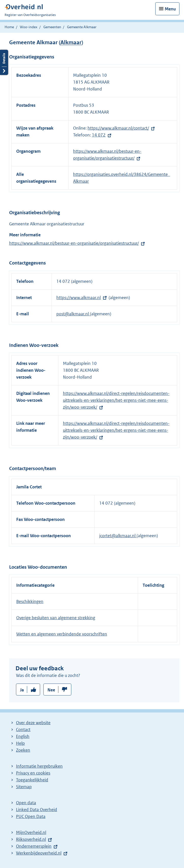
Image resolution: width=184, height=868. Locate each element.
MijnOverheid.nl (31, 832)
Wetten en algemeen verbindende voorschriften (62, 634)
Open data (26, 803)
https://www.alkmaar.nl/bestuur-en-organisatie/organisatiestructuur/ (74, 243)
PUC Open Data (31, 816)
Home (9, 27)
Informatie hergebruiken (39, 766)
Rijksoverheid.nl (31, 839)
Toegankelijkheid (32, 780)
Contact (23, 730)
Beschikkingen (30, 601)
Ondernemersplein (34, 846)
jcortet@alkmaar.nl (118, 536)
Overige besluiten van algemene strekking (56, 618)
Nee (51, 690)
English (23, 736)
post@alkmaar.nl (73, 314)
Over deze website (33, 723)
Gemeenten (52, 27)
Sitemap (24, 787)
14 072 (99, 135)
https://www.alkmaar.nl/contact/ (118, 128)
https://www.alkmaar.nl (79, 298)
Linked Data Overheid (37, 810)
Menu (170, 9)
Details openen (4, 62)
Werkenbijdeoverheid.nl (39, 853)
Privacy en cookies (33, 773)
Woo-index (29, 27)
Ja (22, 690)
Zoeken (23, 750)
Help (20, 743)
